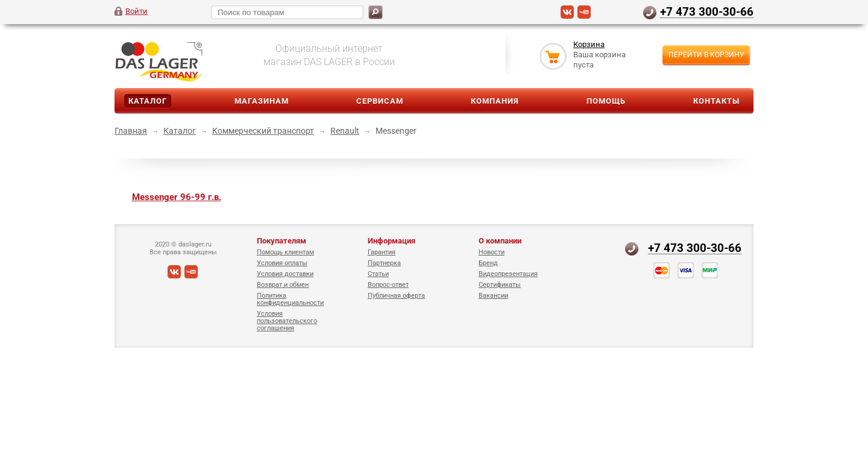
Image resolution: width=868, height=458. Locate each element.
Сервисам (380, 101)
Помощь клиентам (285, 252)
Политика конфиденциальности (290, 299)
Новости (492, 252)
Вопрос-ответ (388, 285)
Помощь (606, 101)
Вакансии (493, 296)
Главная (131, 131)
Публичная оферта (396, 296)
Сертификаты (500, 285)
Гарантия (382, 252)
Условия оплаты (282, 263)
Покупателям (281, 241)
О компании (500, 241)
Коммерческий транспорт (263, 131)
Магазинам (262, 101)
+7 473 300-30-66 (707, 11)
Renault (345, 131)
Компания (495, 101)
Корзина (589, 44)
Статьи (378, 274)
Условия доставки (285, 274)
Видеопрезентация (508, 274)
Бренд (488, 263)
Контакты (716, 101)
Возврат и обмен (283, 285)
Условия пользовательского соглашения (287, 321)
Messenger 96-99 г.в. (177, 197)
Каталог (148, 101)
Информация (392, 241)
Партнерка (384, 263)
